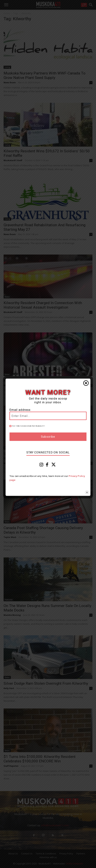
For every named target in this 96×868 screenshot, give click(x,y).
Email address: (20, 410)
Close (86, 383)
